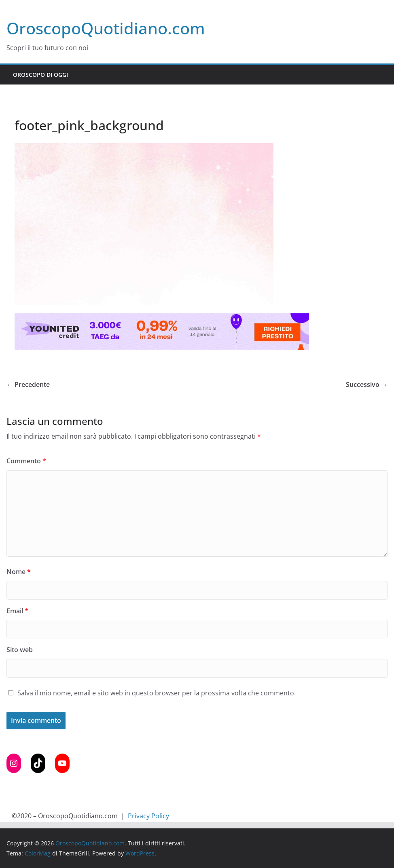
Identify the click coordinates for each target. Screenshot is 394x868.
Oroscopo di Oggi (40, 75)
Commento (26, 461)
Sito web (20, 650)
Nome (19, 572)
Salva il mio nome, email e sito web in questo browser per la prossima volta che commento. (157, 693)
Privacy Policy (148, 816)
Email (17, 611)
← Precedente (28, 384)
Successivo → (367, 384)
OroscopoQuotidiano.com (106, 28)
